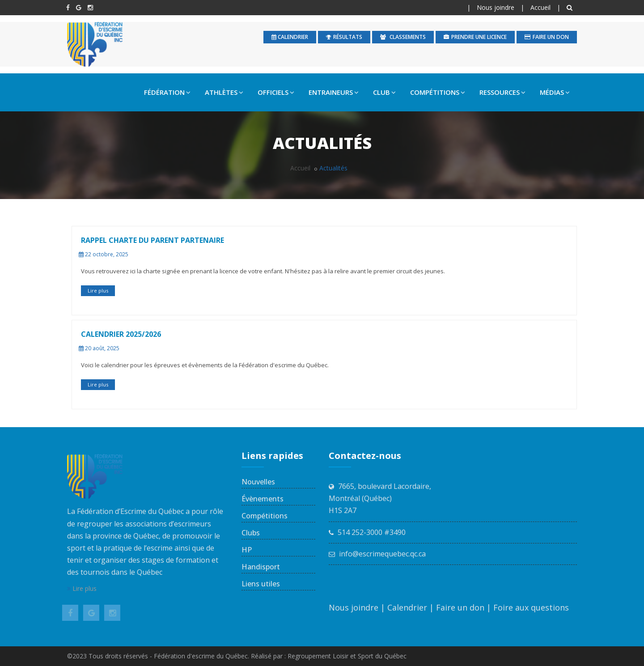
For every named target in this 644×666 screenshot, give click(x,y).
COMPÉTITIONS (438, 92)
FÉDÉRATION (167, 92)
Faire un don (547, 37)
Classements (403, 37)
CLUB (384, 92)
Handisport (261, 567)
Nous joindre (496, 7)
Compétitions (265, 516)
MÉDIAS (555, 92)
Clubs (251, 533)
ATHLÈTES (224, 92)
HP (247, 550)
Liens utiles (261, 584)
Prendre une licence (475, 37)
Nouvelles (258, 482)
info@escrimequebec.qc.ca (382, 554)
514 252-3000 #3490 (372, 532)
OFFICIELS (276, 92)
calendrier (290, 37)
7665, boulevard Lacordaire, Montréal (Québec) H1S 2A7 (380, 498)
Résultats (344, 37)
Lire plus (98, 291)
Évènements (263, 499)
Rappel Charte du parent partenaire (153, 240)
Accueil (540, 7)
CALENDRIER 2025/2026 (121, 334)
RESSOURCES (502, 92)
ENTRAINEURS (334, 92)
